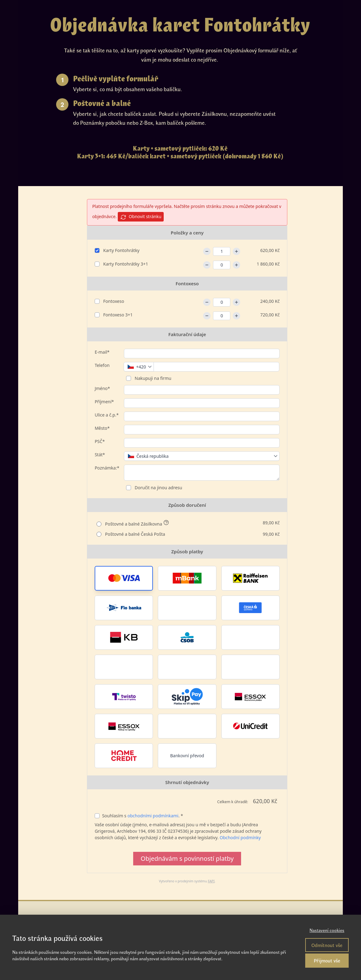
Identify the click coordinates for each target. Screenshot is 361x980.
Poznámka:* (107, 468)
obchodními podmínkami (153, 816)
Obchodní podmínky (240, 838)
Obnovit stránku (141, 217)
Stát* (100, 455)
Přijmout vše (327, 960)
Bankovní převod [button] (187, 756)
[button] (124, 578)
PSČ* (100, 441)
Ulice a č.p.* (107, 415)
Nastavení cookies (327, 930)
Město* (102, 428)
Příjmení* (104, 402)
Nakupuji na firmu (152, 378)
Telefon (102, 365)
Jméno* (102, 388)
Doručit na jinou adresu (158, 488)
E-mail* (102, 352)
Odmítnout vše (327, 945)
